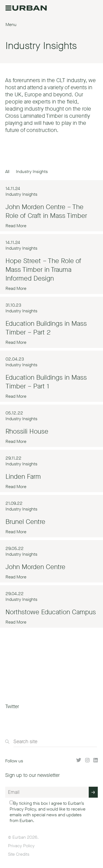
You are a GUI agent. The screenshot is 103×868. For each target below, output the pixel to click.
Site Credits (19, 854)
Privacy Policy (23, 809)
